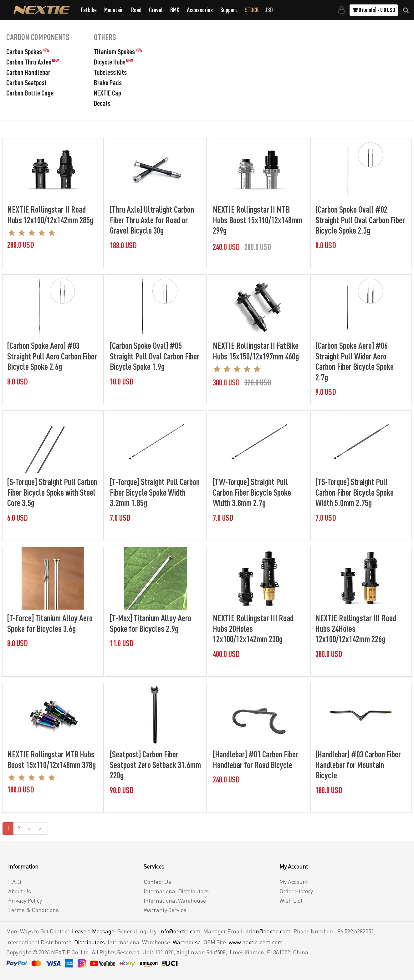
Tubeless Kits (110, 72)
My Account (294, 882)
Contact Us (157, 882)
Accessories (200, 10)
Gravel (156, 10)
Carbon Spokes (24, 51)
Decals (102, 103)
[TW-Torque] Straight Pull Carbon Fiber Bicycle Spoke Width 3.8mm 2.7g (252, 492)
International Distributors (176, 891)
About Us (20, 891)
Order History (296, 891)
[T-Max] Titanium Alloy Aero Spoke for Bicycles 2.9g (151, 623)
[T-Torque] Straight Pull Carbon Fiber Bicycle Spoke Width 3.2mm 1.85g (155, 492)
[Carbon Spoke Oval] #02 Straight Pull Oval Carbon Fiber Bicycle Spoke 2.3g (360, 220)
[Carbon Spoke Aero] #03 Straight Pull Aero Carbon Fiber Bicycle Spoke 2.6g (52, 356)
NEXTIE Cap (107, 93)
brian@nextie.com (268, 931)
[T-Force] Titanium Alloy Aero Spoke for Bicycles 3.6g (50, 623)
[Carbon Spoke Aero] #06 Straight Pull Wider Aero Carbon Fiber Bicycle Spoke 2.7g (355, 361)
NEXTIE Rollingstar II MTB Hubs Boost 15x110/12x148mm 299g (258, 220)
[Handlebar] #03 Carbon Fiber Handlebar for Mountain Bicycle (358, 764)
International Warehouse (175, 900)
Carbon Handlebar (28, 72)
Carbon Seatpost (26, 82)
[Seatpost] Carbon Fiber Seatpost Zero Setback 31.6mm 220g (155, 764)
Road (136, 10)
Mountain (114, 10)
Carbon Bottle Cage (30, 93)
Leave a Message (93, 931)
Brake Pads (108, 82)
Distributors (89, 942)
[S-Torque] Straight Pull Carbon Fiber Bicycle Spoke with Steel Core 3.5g (52, 492)
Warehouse (187, 942)
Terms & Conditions (33, 910)
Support (229, 10)
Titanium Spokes (114, 51)
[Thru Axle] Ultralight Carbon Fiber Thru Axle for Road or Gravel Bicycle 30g (152, 220)
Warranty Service (165, 910)
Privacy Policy (25, 900)
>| (41, 828)
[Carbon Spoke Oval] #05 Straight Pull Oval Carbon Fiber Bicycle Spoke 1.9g (155, 356)
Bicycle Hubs (110, 62)
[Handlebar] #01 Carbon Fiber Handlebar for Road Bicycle (256, 759)
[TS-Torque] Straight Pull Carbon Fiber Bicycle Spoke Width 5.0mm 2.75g (355, 492)
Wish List (291, 900)
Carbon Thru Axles (29, 62)
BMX (175, 10)
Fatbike (89, 10)
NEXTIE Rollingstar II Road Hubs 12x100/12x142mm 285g (50, 214)
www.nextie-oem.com (256, 942)
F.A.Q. (15, 882)
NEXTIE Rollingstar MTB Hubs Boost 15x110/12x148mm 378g (51, 759)
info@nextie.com (180, 931)
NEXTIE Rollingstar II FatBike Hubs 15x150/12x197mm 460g (256, 351)
